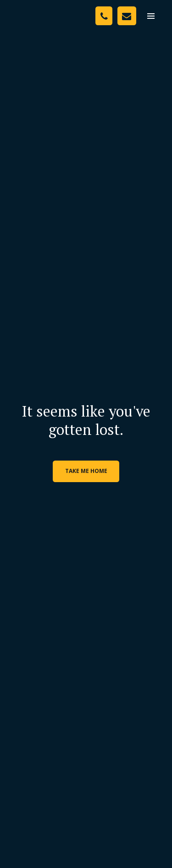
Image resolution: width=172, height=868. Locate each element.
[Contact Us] (127, 16)
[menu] (151, 16)
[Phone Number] (104, 16)
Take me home (86, 471)
